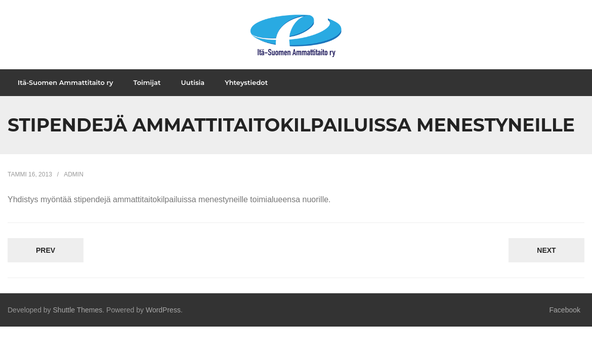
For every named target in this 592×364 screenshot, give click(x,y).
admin (74, 185)
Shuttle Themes (78, 321)
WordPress (163, 321)
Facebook (565, 321)
